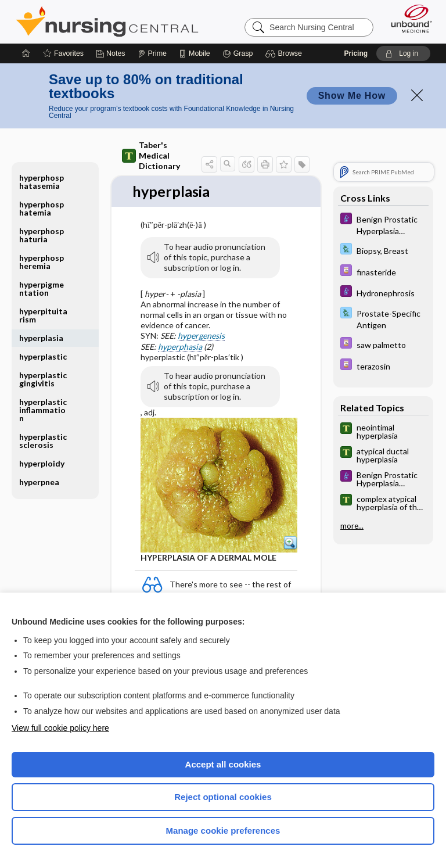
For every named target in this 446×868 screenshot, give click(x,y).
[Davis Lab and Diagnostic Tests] (383, 250)
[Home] (26, 53)
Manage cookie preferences (223, 831)
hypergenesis (201, 336)
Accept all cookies (223, 764)
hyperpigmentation (42, 288)
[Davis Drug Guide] (383, 272)
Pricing (356, 53)
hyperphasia (180, 347)
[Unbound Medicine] (408, 19)
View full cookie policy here (60, 728)
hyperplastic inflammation (43, 410)
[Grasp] (238, 53)
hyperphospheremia (42, 262)
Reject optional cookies (223, 797)
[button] (285, 53)
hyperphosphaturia (42, 235)
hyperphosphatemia (42, 208)
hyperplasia (41, 338)
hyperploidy (42, 463)
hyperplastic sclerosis (43, 441)
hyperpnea (39, 482)
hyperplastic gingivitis (43, 379)
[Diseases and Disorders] (383, 224)
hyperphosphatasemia (42, 182)
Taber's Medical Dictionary (151, 155)
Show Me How (352, 96)
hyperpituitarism (43, 315)
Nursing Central (107, 21)
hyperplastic (43, 356)
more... (352, 526)
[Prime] (152, 53)
